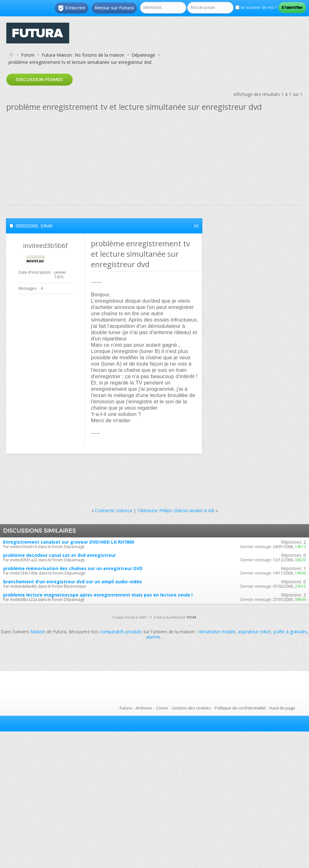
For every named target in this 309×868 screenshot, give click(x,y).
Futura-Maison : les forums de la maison (83, 55)
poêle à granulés (290, 632)
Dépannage (143, 55)
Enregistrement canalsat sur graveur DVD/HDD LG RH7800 (69, 542)
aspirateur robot (254, 632)
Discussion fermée (39, 80)
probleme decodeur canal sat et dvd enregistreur (59, 555)
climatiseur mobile (217, 632)
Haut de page (282, 708)
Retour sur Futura (114, 8)
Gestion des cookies (191, 708)
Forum (28, 55)
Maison (38, 632)
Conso (162, 708)
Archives (144, 708)
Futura (126, 708)
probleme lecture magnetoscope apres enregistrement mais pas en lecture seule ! (98, 595)
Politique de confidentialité (240, 708)
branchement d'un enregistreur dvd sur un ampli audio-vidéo (73, 582)
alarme (153, 637)
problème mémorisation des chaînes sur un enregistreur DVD (73, 568)
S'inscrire (72, 8)
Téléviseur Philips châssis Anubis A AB (176, 510)
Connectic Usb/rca (114, 510)
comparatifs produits (121, 632)
